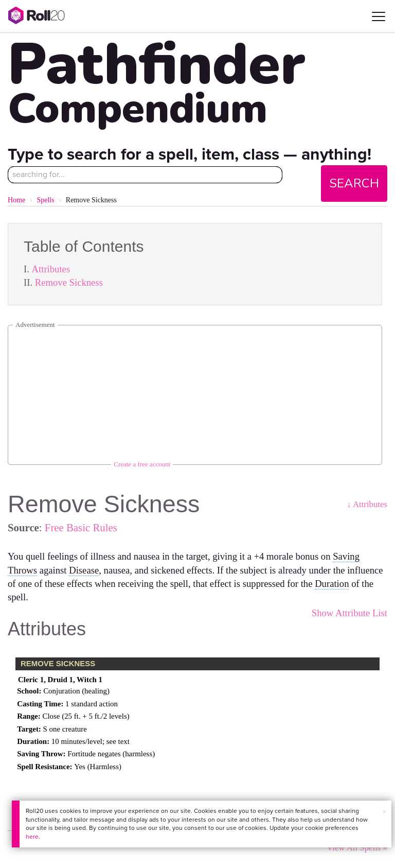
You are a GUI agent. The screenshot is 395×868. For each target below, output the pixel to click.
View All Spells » (357, 848)
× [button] (384, 812)
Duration (332, 584)
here (32, 837)
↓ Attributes (367, 504)
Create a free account (142, 464)
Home (16, 200)
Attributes (51, 269)
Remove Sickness (69, 282)
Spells (45, 200)
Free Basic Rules (81, 527)
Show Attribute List (349, 613)
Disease (84, 570)
